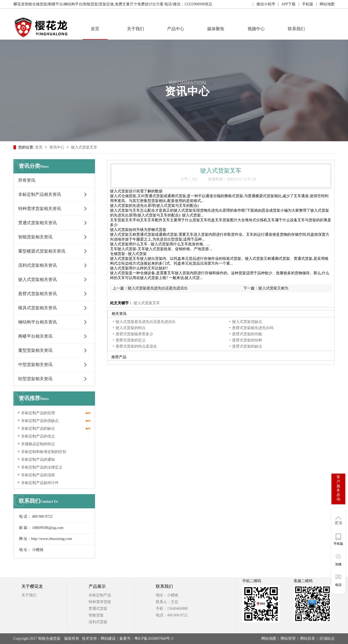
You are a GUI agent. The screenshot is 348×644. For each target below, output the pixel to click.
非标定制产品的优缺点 (40, 421)
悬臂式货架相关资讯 (37, 294)
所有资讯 (27, 180)
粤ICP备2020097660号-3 (154, 639)
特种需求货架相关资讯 (40, 209)
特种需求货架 (100, 602)
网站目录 (308, 639)
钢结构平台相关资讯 (37, 322)
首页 (95, 29)
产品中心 (176, 29)
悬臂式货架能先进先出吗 (253, 328)
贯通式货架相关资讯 (37, 223)
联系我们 (296, 29)
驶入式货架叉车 (84, 147)
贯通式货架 (98, 609)
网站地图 (269, 639)
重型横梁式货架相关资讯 (42, 251)
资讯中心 (57, 147)
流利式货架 (98, 622)
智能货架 (96, 615)
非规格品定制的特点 (38, 444)
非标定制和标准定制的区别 (44, 452)
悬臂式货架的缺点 (247, 346)
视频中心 (256, 29)
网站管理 (288, 639)
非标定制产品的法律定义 (42, 467)
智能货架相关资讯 (35, 237)
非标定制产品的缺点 (38, 428)
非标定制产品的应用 (38, 413)
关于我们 (135, 29)
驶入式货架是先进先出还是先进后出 (158, 288)
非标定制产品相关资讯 (40, 194)
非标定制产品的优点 (38, 436)
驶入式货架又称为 (273, 288)
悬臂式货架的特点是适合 (136, 346)
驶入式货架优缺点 (247, 322)
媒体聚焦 (216, 29)
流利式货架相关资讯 (37, 265)
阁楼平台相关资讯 (35, 336)
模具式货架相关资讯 (37, 308)
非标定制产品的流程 (38, 475)
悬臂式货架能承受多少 (134, 334)
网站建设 (108, 639)
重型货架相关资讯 (35, 350)
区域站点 (327, 639)
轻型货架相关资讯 (35, 379)
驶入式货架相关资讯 (37, 279)
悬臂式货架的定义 (131, 340)
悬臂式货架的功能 (247, 334)
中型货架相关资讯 (35, 365)
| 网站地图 (324, 4)
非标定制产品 (100, 595)
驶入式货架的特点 (131, 328)
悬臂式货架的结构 (247, 340)
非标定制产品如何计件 (40, 483)
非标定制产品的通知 (38, 460)
